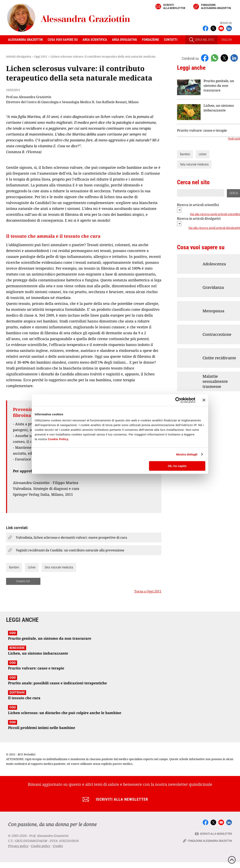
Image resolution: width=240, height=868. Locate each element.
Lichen (32, 567)
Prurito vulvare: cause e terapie (202, 130)
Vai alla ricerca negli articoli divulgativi (214, 228)
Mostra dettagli (187, 454)
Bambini (14, 567)
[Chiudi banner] (204, 400)
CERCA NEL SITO (201, 40)
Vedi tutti (234, 139)
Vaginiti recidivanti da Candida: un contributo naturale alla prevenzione (70, 550)
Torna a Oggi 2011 (148, 591)
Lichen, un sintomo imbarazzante (219, 108)
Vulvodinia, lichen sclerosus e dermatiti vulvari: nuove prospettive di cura (71, 537)
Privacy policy (18, 846)
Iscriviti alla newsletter (174, 6)
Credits (58, 846)
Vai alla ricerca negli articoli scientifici (215, 214)
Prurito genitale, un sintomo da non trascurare (219, 85)
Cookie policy (41, 846)
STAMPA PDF (23, 581)
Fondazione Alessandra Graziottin (216, 6)
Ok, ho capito (177, 466)
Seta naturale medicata (59, 567)
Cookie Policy (58, 439)
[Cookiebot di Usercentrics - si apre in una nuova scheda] (178, 400)
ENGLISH (227, 40)
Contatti (171, 40)
